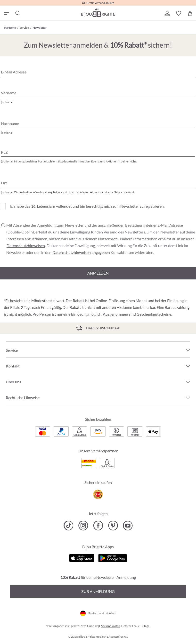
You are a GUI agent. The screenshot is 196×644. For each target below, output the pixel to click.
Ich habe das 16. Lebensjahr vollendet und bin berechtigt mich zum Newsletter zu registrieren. (87, 206)
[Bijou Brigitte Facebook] (98, 526)
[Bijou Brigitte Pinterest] (113, 526)
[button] (167, 13)
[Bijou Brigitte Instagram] (83, 526)
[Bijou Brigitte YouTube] (128, 526)
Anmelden (98, 273)
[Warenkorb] (190, 13)
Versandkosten (111, 626)
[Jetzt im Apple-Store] (82, 558)
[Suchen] (17, 13)
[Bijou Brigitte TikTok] (69, 526)
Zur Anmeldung (98, 591)
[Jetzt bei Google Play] (113, 558)
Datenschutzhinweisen (26, 246)
